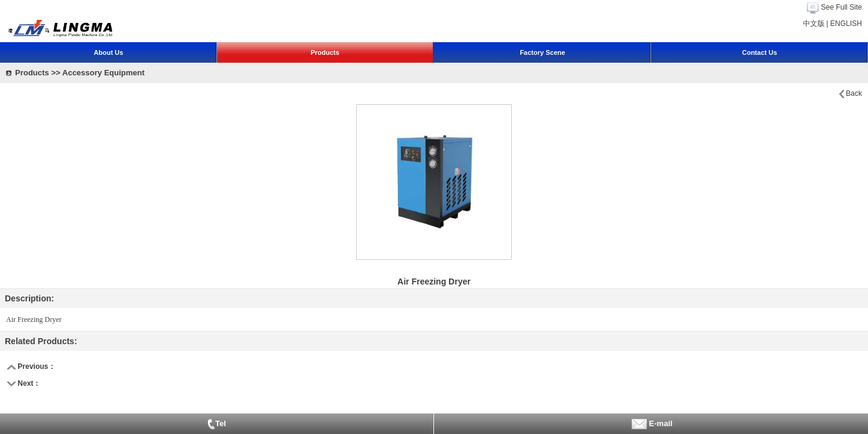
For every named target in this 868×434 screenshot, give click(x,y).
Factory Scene (542, 52)
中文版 (814, 24)
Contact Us (759, 52)
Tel (217, 424)
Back (854, 93)
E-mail (651, 424)
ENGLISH (846, 24)
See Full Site (841, 7)
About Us (109, 52)
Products (325, 52)
